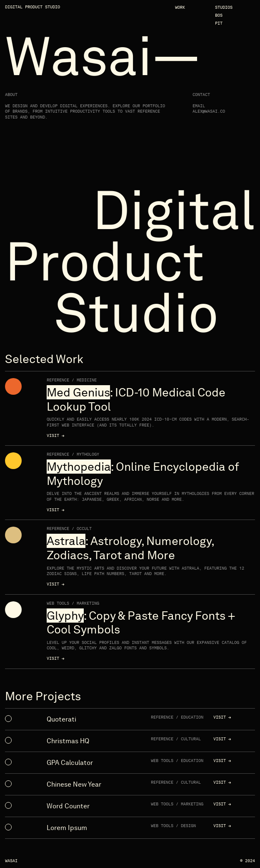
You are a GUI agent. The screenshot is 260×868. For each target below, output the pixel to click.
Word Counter (68, 806)
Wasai (11, 861)
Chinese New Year (74, 784)
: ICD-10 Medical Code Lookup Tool (136, 400)
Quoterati (61, 719)
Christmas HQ (68, 741)
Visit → (55, 436)
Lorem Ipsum (67, 828)
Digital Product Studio (32, 7)
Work (180, 8)
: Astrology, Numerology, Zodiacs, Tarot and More (130, 548)
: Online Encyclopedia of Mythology (143, 474)
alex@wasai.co (209, 111)
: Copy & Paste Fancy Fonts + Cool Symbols (141, 623)
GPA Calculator (70, 763)
